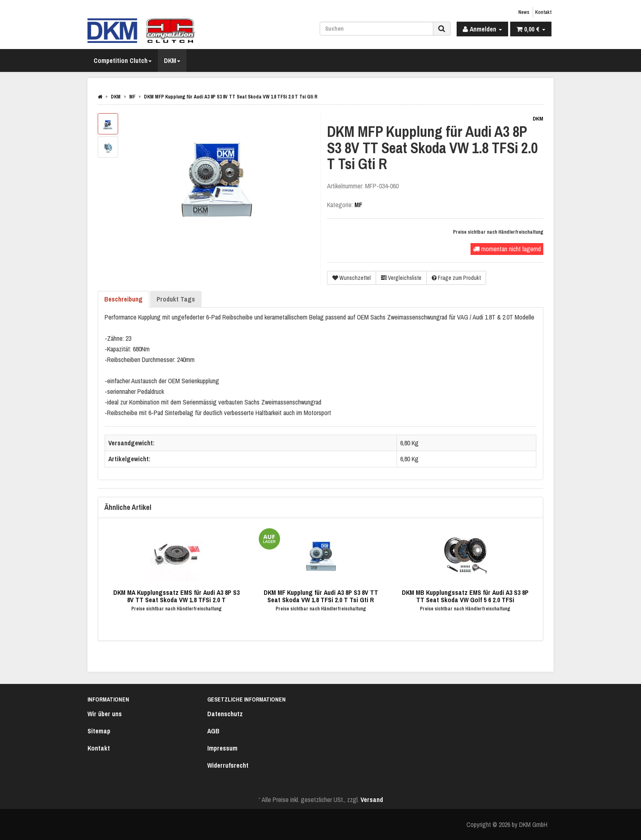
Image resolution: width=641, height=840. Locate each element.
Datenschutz (225, 714)
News (524, 12)
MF (358, 205)
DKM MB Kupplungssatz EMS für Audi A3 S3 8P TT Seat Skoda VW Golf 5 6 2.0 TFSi (465, 596)
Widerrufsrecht (228, 765)
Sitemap (99, 731)
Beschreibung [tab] (123, 299)
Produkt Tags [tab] (176, 299)
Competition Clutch (123, 60)
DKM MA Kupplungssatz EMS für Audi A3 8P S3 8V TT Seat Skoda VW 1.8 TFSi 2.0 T (176, 596)
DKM (172, 60)
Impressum (222, 748)
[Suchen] (377, 29)
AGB (213, 731)
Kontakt (543, 12)
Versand (372, 800)
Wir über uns (105, 714)
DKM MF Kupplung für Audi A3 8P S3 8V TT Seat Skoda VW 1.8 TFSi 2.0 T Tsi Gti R (321, 596)
